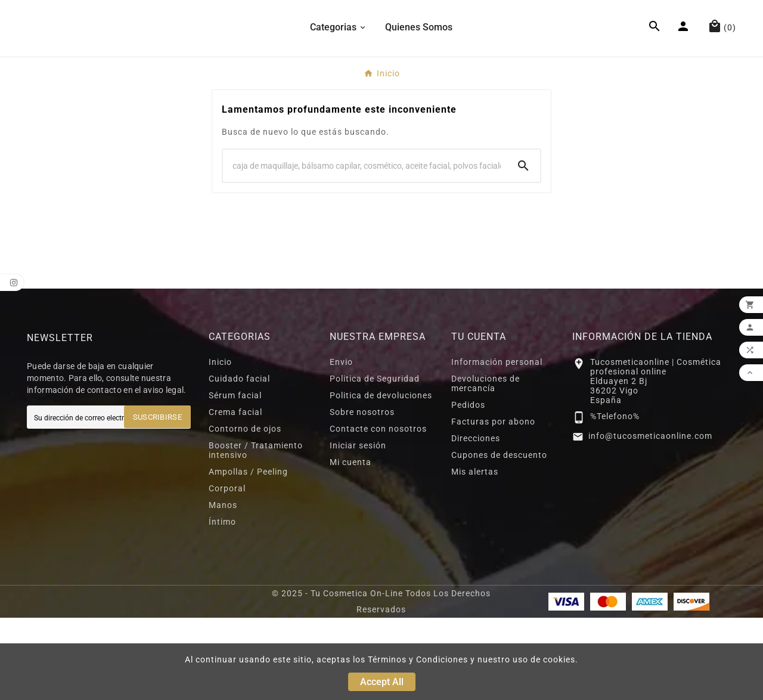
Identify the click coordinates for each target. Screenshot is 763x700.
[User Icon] (685, 70)
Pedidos (468, 487)
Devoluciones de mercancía (486, 466)
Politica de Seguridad (375, 461)
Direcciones (476, 521)
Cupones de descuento (499, 537)
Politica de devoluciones (381, 478)
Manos (223, 587)
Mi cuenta (351, 544)
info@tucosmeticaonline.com (650, 518)
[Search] (365, 248)
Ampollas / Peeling (248, 554)
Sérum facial (235, 478)
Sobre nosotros (362, 494)
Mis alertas (475, 554)
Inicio (220, 444)
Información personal (497, 444)
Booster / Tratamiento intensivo (256, 532)
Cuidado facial (239, 461)
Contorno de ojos (245, 511)
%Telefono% (615, 499)
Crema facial (235, 494)
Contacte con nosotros (378, 511)
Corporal (227, 571)
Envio (341, 444)
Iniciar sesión (358, 528)
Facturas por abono (493, 504)
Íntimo (222, 604)
